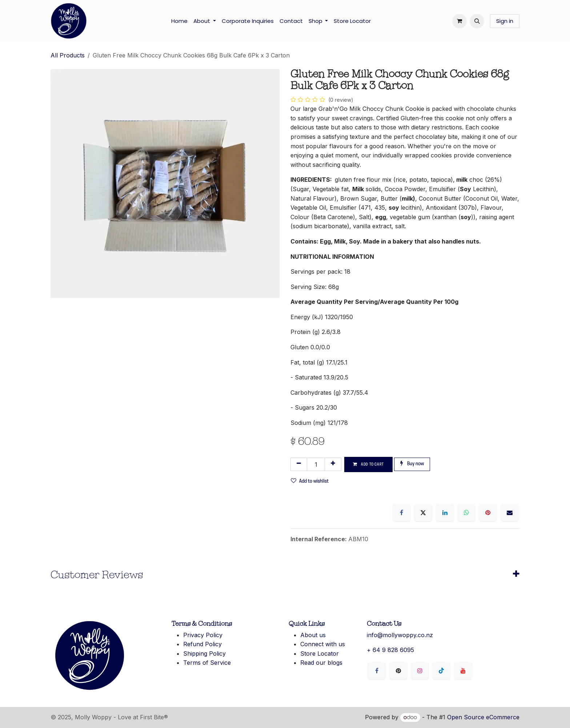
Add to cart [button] (368, 464)
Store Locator (320, 653)
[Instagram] (420, 671)
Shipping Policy (204, 653)
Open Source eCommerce (483, 717)
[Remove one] (299, 464)
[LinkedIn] (445, 512)
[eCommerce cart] (459, 21)
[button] (477, 21)
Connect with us (323, 644)
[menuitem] (179, 21)
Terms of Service (207, 663)
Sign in (505, 21)
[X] (423, 512)
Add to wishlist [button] (310, 481)
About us (313, 635)
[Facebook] (402, 512)
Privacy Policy (203, 635)
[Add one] (333, 464)
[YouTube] (463, 671)
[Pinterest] (488, 512)
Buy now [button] (412, 464)
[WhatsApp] (466, 512)
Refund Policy (202, 644)
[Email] (510, 512)
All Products (68, 55)
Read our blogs (321, 663)
